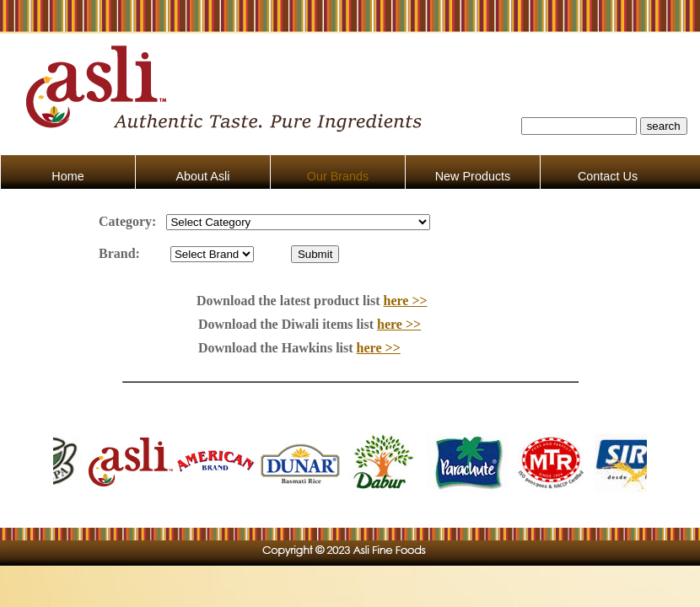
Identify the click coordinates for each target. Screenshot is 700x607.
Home (67, 176)
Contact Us (608, 176)
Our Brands (338, 176)
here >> (406, 301)
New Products (473, 176)
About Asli (203, 176)
